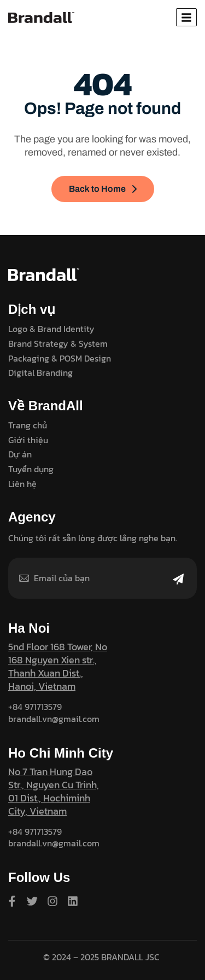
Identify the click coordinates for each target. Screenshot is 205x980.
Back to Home (103, 189)
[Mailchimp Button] (178, 586)
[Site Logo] (41, 17)
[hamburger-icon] (186, 17)
